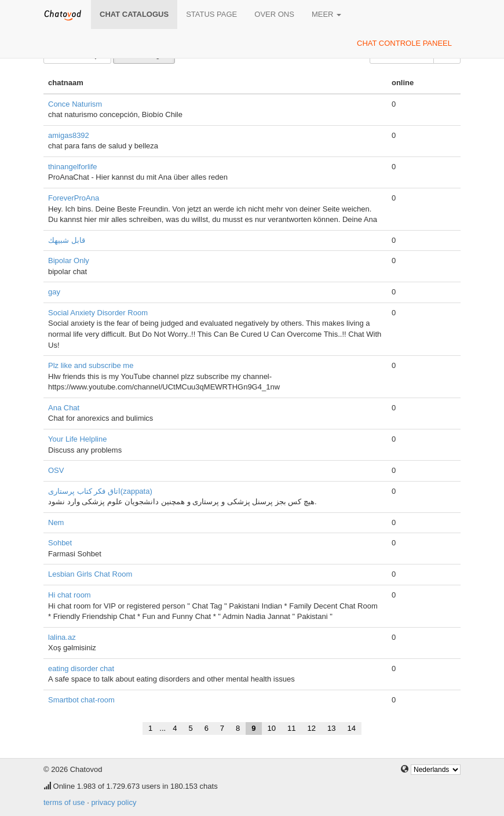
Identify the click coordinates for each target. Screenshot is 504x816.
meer (326, 14)
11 (291, 728)
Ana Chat (64, 408)
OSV (56, 470)
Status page (211, 14)
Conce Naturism (75, 104)
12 (312, 728)
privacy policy (114, 802)
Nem (56, 522)
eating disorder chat (81, 669)
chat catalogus (134, 14)
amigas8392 (69, 135)
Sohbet (60, 543)
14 (351, 728)
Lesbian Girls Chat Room (90, 574)
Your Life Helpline (77, 439)
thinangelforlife (73, 167)
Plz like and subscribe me (91, 365)
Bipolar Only (69, 261)
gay (54, 292)
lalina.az (62, 637)
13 (331, 728)
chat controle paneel (404, 43)
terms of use (64, 802)
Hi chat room (70, 595)
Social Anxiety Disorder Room (98, 313)
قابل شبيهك (67, 240)
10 (272, 728)
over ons (274, 14)
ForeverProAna (74, 198)
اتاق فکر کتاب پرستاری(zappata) (100, 491)
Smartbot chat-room (81, 700)
